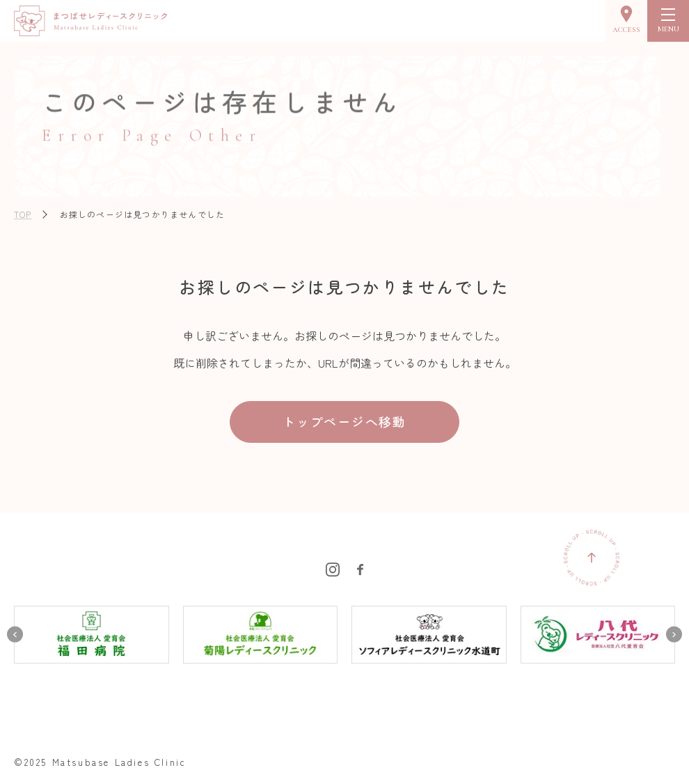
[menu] (668, 21)
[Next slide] (674, 635)
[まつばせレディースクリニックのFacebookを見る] (360, 567)
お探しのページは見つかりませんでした (143, 214)
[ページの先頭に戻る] (592, 558)
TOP (23, 214)
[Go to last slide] (15, 635)
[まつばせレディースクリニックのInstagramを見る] (333, 567)
